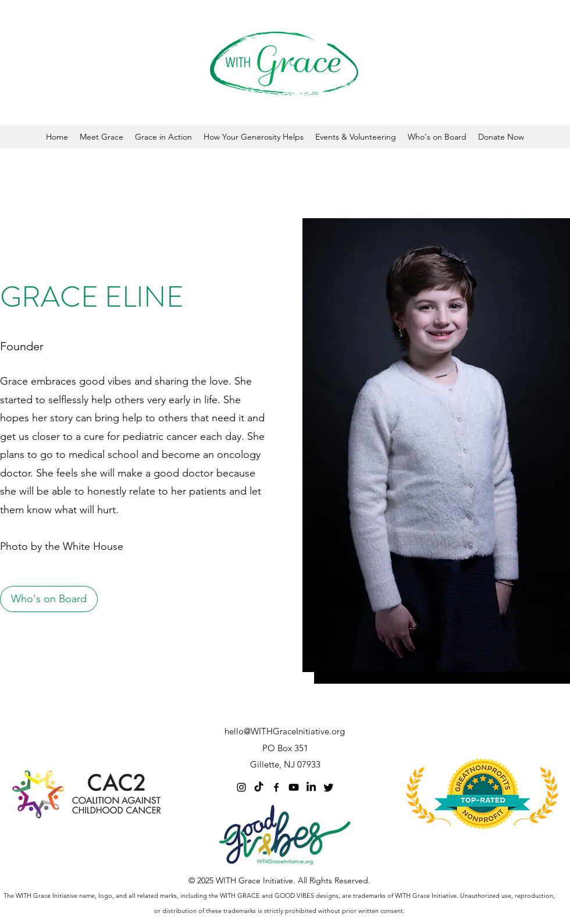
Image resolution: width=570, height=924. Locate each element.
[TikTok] (259, 787)
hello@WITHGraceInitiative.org (285, 731)
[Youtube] (294, 787)
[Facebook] (276, 787)
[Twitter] (329, 787)
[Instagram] (241, 787)
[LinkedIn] (311, 787)
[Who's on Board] (49, 599)
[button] (101, 137)
